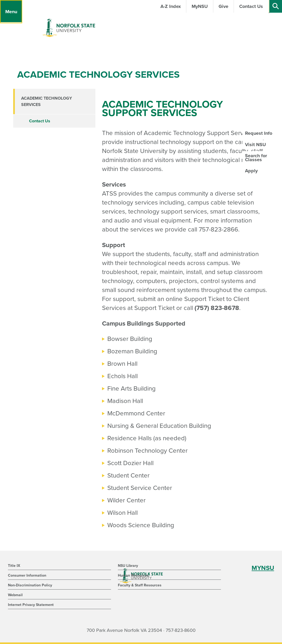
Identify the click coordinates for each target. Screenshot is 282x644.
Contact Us (40, 121)
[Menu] (11, 12)
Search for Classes (256, 157)
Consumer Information (27, 575)
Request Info (259, 133)
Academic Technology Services (47, 101)
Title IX (14, 566)
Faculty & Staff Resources (140, 585)
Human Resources (133, 575)
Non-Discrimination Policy (30, 585)
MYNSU (263, 568)
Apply (251, 171)
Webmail (15, 595)
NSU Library (128, 566)
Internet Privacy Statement (31, 605)
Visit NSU (255, 145)
